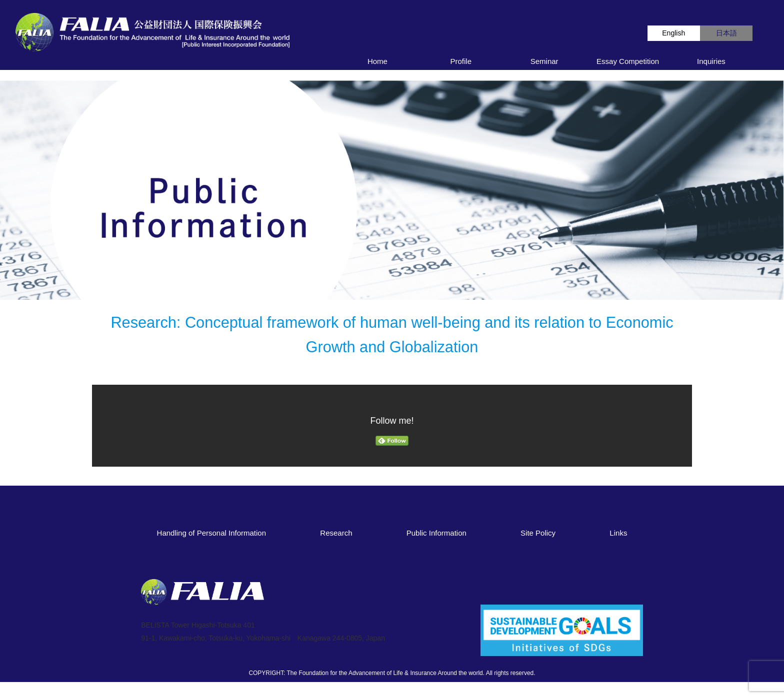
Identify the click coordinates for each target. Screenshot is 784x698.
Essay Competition (628, 61)
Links (618, 533)
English (673, 33)
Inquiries (711, 61)
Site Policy (538, 533)
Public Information (436, 533)
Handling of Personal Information (211, 533)
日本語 (726, 33)
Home (377, 61)
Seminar (544, 61)
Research (336, 533)
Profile (461, 61)
